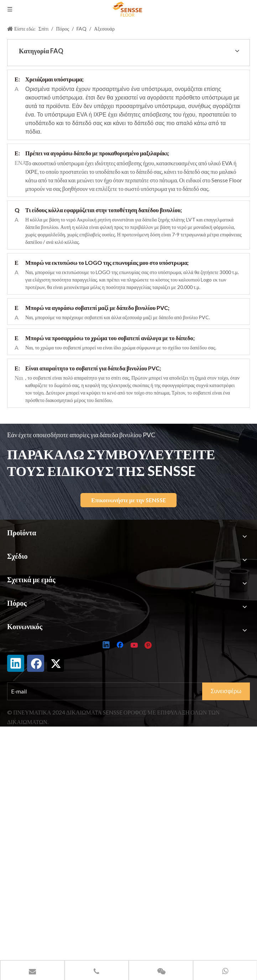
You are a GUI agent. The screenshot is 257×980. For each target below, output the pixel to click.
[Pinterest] (149, 646)
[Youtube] (135, 646)
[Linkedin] (106, 646)
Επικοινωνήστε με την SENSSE (128, 500)
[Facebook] (121, 646)
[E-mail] (112, 691)
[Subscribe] (226, 691)
